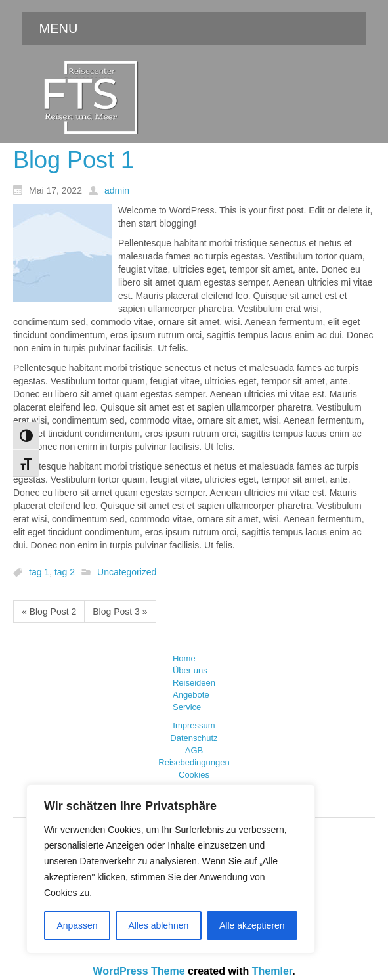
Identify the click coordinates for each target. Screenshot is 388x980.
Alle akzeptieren (252, 925)
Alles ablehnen (158, 925)
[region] (171, 869)
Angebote (191, 695)
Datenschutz (194, 738)
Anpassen (77, 925)
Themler (272, 971)
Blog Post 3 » (120, 612)
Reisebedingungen (194, 762)
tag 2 (65, 573)
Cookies (194, 775)
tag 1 (39, 573)
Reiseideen (194, 683)
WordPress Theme (139, 971)
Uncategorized (127, 573)
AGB (194, 750)
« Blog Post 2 (49, 612)
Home (184, 658)
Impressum (194, 725)
